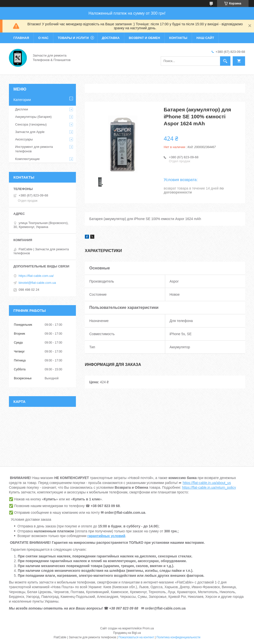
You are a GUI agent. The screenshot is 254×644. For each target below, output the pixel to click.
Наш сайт (205, 38)
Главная (21, 38)
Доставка (111, 38)
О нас (43, 38)
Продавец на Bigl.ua (127, 633)
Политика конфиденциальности (178, 637)
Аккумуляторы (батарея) (33, 117)
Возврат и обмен (144, 38)
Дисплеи (22, 109)
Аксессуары (24, 139)
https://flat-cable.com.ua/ (36, 276)
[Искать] (225, 61)
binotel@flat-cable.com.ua (37, 283)
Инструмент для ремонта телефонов (34, 149)
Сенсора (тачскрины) (31, 124)
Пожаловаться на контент (136, 637)
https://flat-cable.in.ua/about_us (207, 483)
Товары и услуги (73, 38)
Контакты (178, 38)
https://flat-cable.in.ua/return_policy (209, 487)
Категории (22, 100)
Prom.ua (148, 628)
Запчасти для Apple (30, 132)
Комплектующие (27, 159)
